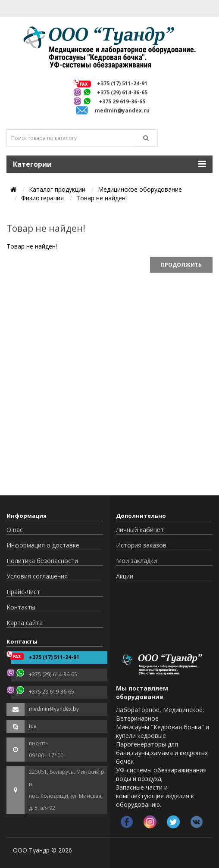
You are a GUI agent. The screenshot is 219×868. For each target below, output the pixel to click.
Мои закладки (136, 561)
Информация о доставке (43, 545)
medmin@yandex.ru (122, 110)
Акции (125, 576)
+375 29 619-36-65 (122, 101)
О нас (15, 530)
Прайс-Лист (23, 592)
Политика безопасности (42, 561)
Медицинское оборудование (140, 189)
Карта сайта (25, 623)
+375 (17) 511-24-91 (122, 83)
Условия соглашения (37, 576)
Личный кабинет (140, 530)
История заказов (141, 545)
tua (33, 726)
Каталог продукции (57, 189)
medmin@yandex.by (54, 709)
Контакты (21, 607)
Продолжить (181, 265)
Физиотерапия (42, 198)
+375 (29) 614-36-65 (122, 92)
